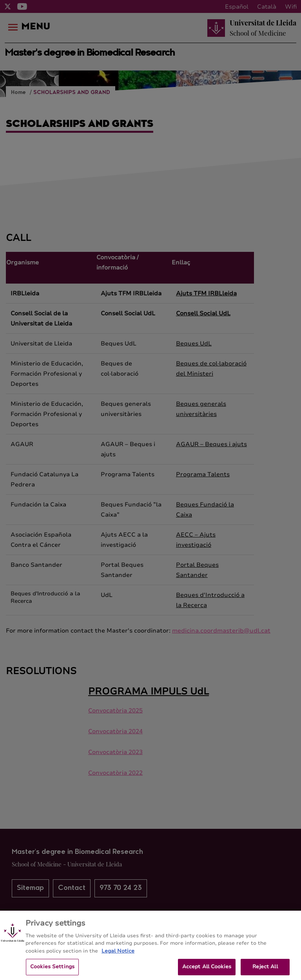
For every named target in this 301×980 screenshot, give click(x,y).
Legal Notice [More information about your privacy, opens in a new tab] (118, 958)
